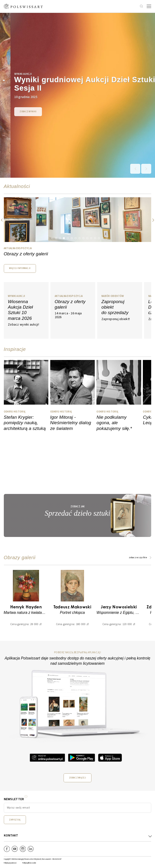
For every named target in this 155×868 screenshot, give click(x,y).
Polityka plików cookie (29, 863)
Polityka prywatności (10, 863)
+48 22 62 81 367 (57, 859)
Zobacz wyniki (17, 112)
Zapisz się (15, 820)
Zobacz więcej (77, 778)
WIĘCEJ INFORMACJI (20, 268)
